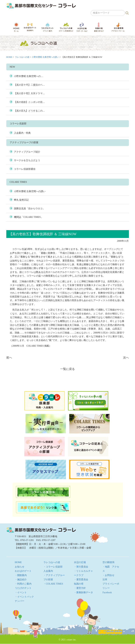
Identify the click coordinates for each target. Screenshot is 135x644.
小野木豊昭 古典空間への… (29, 76)
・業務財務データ (83, 592)
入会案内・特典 (22, 133)
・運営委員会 (81, 580)
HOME (16, 27)
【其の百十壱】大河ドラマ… (29, 93)
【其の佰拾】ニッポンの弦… (29, 102)
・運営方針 (80, 588)
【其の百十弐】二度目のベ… (29, 85)
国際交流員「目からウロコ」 (29, 209)
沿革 (105, 580)
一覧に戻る (67, 369)
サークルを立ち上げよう (27, 160)
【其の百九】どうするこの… (29, 111)
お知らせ (20, 567)
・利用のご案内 (23, 584)
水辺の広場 (82, 27)
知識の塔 (99, 27)
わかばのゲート (30, 27)
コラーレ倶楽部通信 (25, 169)
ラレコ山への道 (66, 27)
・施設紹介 (21, 580)
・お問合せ (108, 575)
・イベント (21, 592)
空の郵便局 (118, 27)
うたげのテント (47, 27)
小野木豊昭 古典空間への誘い (45, 57)
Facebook (107, 592)
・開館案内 (21, 575)
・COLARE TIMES (53, 584)
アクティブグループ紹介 (27, 152)
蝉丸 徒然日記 (21, 200)
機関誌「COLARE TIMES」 (29, 217)
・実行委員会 (81, 567)
